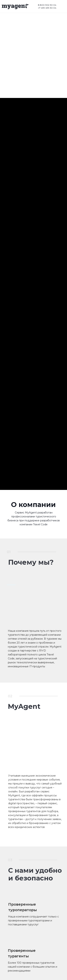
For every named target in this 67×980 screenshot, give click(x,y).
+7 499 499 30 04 (47, 8)
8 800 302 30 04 (47, 5)
